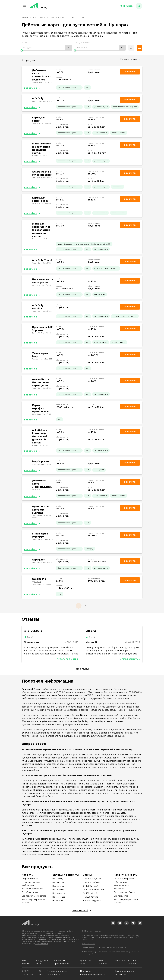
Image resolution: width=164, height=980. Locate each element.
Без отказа (119, 889)
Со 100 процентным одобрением (31, 884)
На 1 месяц (57, 879)
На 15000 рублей (91, 897)
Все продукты (39, 17)
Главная (25, 17)
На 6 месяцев (59, 897)
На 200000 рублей (92, 901)
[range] (47, 48)
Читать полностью (68, 659)
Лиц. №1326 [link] (48, 101)
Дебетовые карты (57, 17)
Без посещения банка (124, 892)
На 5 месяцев (59, 893)
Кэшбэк (25, 43)
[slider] (47, 50)
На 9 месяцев (59, 901)
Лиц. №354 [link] (49, 359)
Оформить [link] (130, 72)
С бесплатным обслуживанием (121, 884)
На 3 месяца (58, 886)
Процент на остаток (83, 43)
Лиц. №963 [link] (48, 82)
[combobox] (131, 59)
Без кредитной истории (33, 889)
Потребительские (30, 879)
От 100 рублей (90, 893)
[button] (24, 6)
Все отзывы (82, 669)
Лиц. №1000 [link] (46, 123)
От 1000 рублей (91, 886)
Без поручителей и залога (34, 896)
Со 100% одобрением (93, 890)
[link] (113, 923)
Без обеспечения (30, 892)
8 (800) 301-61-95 (89, 943)
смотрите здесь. (42, 943)
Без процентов (121, 896)
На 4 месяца (58, 890)
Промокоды (119, 961)
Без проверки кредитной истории (34, 901)
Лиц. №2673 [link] (44, 156)
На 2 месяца (58, 882)
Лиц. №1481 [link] (46, 414)
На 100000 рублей (92, 879)
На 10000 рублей (91, 882)
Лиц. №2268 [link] (46, 464)
